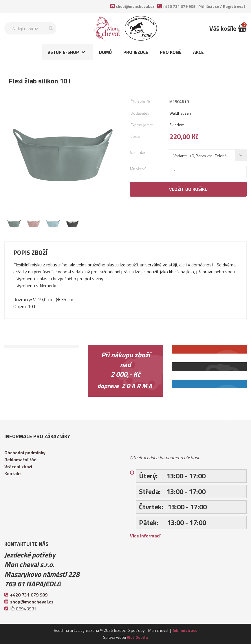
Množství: (138, 169)
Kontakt (13, 473)
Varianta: (138, 152)
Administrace (185, 630)
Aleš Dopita (137, 637)
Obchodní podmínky (25, 453)
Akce (198, 52)
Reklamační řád (20, 460)
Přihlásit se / (222, 6)
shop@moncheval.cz (135, 6)
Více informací (145, 536)
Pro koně (171, 52)
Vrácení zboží (18, 466)
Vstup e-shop (63, 52)
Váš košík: (228, 28)
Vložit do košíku (188, 189)
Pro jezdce (136, 52)
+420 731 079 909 (179, 6)
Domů (105, 52)
